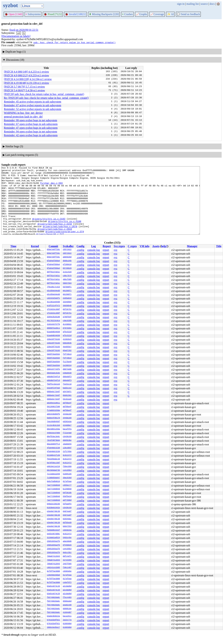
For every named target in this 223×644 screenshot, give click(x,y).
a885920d (67, 257)
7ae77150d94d (53, 485)
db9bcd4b (67, 261)
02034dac (67, 519)
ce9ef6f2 (67, 583)
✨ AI (170, 14)
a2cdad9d (67, 586)
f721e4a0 (67, 433)
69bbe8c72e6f (53, 392)
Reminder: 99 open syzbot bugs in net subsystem (30, 120)
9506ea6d (67, 601)
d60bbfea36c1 (53, 328)
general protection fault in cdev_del (23, 117)
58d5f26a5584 (53, 354)
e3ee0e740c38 (53, 512)
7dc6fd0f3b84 (53, 440)
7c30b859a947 (53, 478)
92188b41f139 (53, 455)
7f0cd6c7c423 (53, 287)
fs (24, 33)
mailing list (193, 4)
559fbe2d (67, 497)
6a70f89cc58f (53, 463)
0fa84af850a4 (53, 261)
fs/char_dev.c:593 (51, 187)
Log (93, 246)
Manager (192, 246)
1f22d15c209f (53, 310)
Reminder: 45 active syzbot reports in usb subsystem (33, 102)
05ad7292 (67, 351)
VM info (144, 246)
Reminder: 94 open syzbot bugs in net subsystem (30, 132)
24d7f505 (67, 564)
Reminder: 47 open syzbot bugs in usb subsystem (31, 128)
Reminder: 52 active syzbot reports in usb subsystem (33, 109)
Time (13, 246)
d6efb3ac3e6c (53, 437)
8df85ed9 (67, 523)
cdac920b (67, 321)
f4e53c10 (67, 384)
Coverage (157, 14)
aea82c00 (67, 605)
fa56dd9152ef (53, 530)
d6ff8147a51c (53, 272)
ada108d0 (67, 541)
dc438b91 (67, 324)
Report (107, 246)
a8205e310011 (53, 403)
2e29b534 (67, 366)
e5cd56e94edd (53, 291)
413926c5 (67, 339)
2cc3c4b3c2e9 (53, 425)
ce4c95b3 (67, 470)
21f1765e (67, 452)
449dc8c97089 (53, 433)
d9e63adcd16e (53, 373)
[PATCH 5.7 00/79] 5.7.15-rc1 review (24, 87)
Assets (156, 246)
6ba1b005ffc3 (53, 444)
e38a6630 (67, 373)
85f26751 (67, 310)
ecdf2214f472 (53, 306)
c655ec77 (67, 485)
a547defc (67, 392)
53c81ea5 (67, 399)
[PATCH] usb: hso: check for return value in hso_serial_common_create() (44, 94)
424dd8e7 (67, 425)
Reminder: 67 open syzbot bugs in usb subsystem (31, 124)
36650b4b (67, 306)
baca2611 (67, 616)
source (204, 4)
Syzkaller (68, 246)
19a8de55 (67, 444)
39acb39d (67, 478)
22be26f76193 (53, 339)
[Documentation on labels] (16, 36)
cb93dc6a (67, 530)
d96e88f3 (67, 377)
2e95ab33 (67, 298)
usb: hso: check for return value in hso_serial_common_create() (74, 42)
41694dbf (67, 613)
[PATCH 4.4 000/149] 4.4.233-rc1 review (26, 72)
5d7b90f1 (67, 287)
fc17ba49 (67, 362)
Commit (53, 246)
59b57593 (67, 283)
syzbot (10, 5)
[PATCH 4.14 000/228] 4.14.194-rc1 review (28, 79)
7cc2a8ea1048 (53, 474)
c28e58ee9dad (53, 575)
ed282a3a (67, 422)
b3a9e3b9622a (53, 616)
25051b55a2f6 (53, 541)
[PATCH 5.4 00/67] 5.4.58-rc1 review (24, 90)
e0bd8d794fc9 (53, 377)
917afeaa (67, 482)
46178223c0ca (53, 321)
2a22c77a (67, 620)
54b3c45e (67, 538)
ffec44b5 (67, 598)
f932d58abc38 (53, 459)
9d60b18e (67, 609)
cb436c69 (67, 437)
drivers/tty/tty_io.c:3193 (49, 229)
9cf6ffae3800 (53, 571)
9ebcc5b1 (67, 553)
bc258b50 (67, 489)
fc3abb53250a (53, 411)
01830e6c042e (53, 508)
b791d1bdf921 (53, 620)
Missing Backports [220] (104, 14)
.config (80, 250)
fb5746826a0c (53, 598)
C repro (132, 246)
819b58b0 (67, 624)
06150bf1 (67, 291)
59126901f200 (53, 407)
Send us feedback (188, 14)
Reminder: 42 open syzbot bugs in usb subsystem (31, 135)
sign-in (181, 4)
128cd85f (67, 448)
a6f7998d (67, 500)
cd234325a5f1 (53, 298)
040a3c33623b (53, 504)
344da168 (67, 414)
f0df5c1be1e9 (53, 384)
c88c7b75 (67, 276)
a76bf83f (67, 317)
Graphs (141, 14)
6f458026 (67, 545)
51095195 (67, 474)
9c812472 (67, 455)
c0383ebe (67, 571)
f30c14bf (67, 568)
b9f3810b (67, 493)
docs (212, 4)
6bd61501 (67, 396)
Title (219, 246)
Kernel (35, 246)
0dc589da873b (53, 470)
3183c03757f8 (53, 324)
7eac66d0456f (53, 422)
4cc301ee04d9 (53, 302)
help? (164, 246)
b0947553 (67, 526)
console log (93, 250)
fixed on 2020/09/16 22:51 (24, 30)
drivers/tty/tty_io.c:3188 (65, 232)
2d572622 (67, 250)
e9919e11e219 (53, 467)
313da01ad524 (53, 538)
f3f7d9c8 (67, 354)
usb (19, 33)
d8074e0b (67, 369)
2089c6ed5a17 (53, 628)
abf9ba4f (67, 403)
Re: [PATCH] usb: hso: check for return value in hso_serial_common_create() (46, 98)
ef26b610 (67, 265)
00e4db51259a (53, 429)
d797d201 (67, 328)
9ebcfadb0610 (53, 482)
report (106, 250)
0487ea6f (67, 512)
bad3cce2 (67, 388)
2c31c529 (67, 272)
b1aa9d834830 (53, 332)
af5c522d (67, 332)
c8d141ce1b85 (53, 568)
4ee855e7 (67, 347)
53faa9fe (67, 504)
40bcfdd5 (67, 280)
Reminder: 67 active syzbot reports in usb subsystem (33, 105)
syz (115, 250)
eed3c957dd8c (53, 534)
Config (81, 246)
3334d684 (67, 302)
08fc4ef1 (67, 556)
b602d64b (67, 343)
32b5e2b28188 (53, 317)
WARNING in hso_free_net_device (23, 113)
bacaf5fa (67, 429)
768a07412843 (53, 556)
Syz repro (119, 246)
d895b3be (67, 440)
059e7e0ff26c (53, 250)
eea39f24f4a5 (53, 388)
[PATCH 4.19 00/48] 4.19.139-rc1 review (26, 83)
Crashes (127, 14)
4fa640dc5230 (53, 448)
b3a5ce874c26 (53, 586)
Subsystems (33, 14)
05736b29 (67, 268)
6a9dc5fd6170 (53, 418)
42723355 (67, 560)
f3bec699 (67, 467)
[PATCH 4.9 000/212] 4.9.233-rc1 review (26, 75)
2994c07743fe (53, 369)
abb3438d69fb (53, 414)
